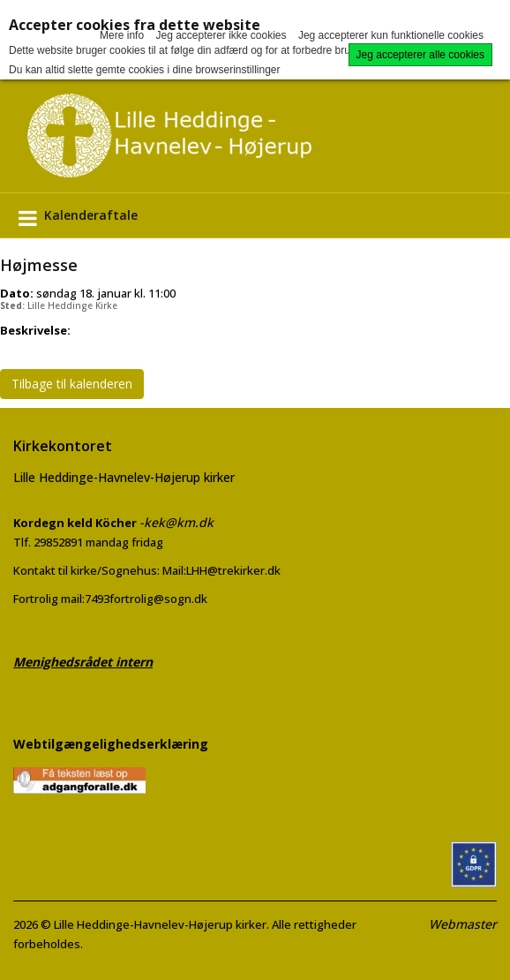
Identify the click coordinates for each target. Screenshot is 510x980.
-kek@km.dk (176, 522)
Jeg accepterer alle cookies (420, 55)
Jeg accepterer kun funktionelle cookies (391, 35)
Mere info (122, 35)
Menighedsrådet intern (83, 662)
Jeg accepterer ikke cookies (221, 35)
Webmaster (463, 924)
